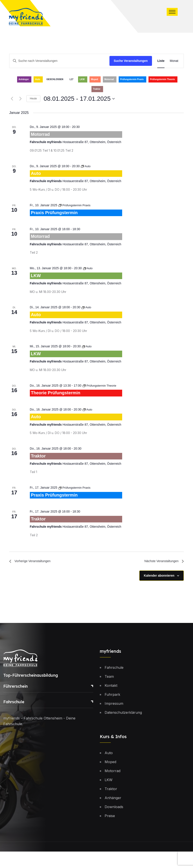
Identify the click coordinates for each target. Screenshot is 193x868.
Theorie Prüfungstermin (61, 402)
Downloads (114, 823)
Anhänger (24, 79)
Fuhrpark (112, 711)
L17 (71, 79)
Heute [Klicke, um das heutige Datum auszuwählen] (33, 99)
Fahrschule (14, 718)
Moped (95, 79)
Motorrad (109, 79)
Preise (110, 832)
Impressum (114, 720)
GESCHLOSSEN (55, 79)
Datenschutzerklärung (123, 729)
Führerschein (15, 703)
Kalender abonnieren (159, 592)
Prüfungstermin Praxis (132, 79)
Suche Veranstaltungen (131, 61)
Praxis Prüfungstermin (59, 216)
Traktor (97, 89)
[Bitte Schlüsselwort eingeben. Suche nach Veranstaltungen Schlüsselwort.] (59, 61)
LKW (82, 79)
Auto (38, 79)
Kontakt (111, 702)
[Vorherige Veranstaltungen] (12, 99)
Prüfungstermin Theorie (162, 79)
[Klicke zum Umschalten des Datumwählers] (79, 99)
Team (109, 693)
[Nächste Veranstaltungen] (20, 99)
